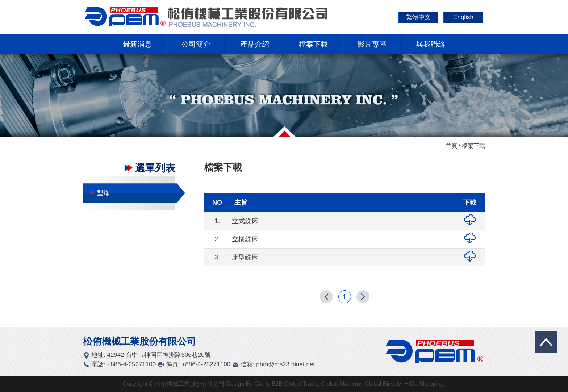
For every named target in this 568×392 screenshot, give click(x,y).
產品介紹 (255, 44)
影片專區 (372, 44)
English (463, 17)
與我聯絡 (431, 44)
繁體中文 (418, 17)
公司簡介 (196, 44)
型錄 (100, 193)
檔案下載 (313, 44)
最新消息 (137, 44)
